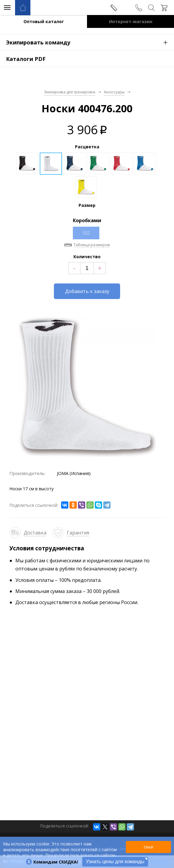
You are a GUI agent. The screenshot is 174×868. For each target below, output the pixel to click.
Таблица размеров (92, 245)
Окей (148, 847)
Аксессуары (114, 92)
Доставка (35, 533)
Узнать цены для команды (115, 862)
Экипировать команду (90, 42)
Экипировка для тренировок (70, 92)
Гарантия (78, 533)
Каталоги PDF (26, 59)
